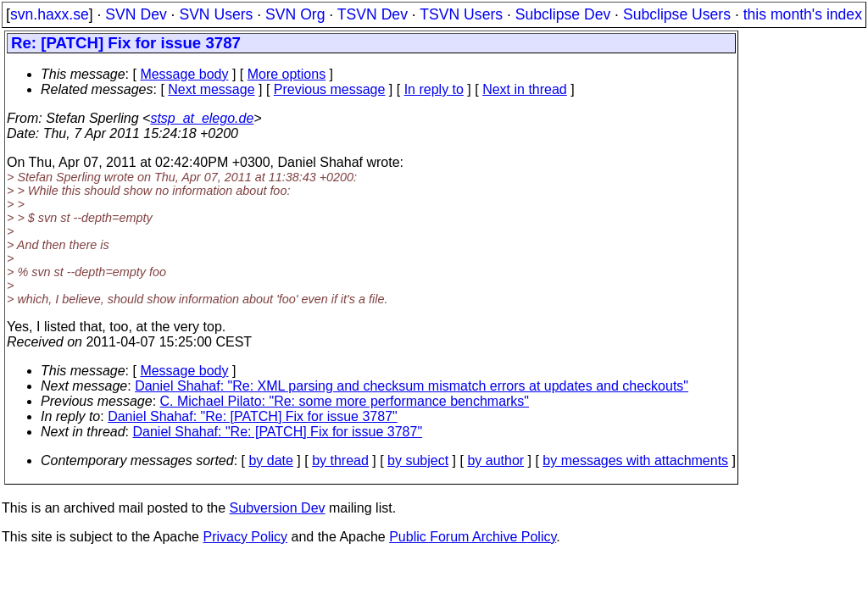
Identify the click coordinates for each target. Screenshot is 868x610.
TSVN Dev (373, 14)
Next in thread (525, 89)
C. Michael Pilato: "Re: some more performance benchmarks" (345, 401)
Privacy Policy (245, 537)
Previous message (330, 89)
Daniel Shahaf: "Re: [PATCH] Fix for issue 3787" (253, 416)
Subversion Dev (278, 508)
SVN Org (295, 14)
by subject (418, 460)
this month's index (803, 14)
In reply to (434, 89)
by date (270, 460)
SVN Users (216, 14)
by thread (340, 460)
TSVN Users (461, 14)
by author (495, 460)
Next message (211, 89)
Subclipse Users (677, 14)
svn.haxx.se (50, 14)
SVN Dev (136, 14)
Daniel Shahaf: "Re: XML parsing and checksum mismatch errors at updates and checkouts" (412, 386)
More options (287, 74)
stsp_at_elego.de (202, 118)
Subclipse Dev (563, 14)
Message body (184, 74)
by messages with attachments (635, 460)
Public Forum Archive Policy (473, 537)
